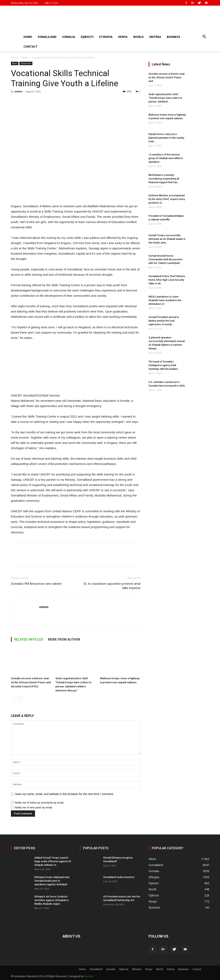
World (138, 37)
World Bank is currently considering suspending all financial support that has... (164, 179)
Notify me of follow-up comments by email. (39, 803)
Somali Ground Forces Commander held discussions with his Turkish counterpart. (166, 259)
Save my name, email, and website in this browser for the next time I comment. (65, 794)
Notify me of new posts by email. (34, 807)
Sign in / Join (51, 3)
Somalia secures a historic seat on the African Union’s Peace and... (167, 78)
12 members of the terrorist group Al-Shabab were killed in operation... (166, 158)
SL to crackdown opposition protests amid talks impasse (112, 586)
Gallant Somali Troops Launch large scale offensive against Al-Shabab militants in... (53, 861)
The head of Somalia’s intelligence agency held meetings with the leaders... (164, 365)
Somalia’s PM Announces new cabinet (36, 584)
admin (19, 91)
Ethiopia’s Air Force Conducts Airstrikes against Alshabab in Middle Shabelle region (52, 900)
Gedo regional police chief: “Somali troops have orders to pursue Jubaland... (165, 98)
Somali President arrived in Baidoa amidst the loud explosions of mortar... (164, 321)
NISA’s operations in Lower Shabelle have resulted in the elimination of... (165, 300)
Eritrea (155, 37)
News (25, 58)
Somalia (69, 37)
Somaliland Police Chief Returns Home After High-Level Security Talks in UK (167, 280)
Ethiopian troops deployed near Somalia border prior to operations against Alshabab (52, 881)
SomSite (89, 976)
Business (173, 37)
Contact (31, 46)
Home (28, 37)
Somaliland (47, 37)
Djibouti (87, 37)
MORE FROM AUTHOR (64, 639)
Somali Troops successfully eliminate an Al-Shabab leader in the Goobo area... (167, 239)
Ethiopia (106, 37)
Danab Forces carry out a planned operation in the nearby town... (166, 138)
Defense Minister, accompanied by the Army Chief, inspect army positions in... (167, 199)
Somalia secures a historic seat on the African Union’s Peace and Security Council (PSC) (31, 682)
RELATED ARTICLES (29, 639)
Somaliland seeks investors (119, 877)
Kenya (123, 37)
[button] (204, 37)
